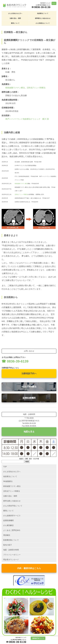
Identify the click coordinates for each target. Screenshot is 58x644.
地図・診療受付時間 (11, 550)
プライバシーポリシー (12, 555)
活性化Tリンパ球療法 (36, 88)
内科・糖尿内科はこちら (29, 568)
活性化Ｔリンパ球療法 (21, 194)
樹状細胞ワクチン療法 (15, 88)
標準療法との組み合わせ (43, 18)
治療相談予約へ (29, 373)
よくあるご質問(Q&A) (12, 530)
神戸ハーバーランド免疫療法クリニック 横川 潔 (27, 119)
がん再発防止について (43, 23)
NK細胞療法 (8, 481)
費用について (15, 23)
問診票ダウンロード (11, 560)
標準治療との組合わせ (12, 501)
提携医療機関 (29, 398)
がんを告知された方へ (15, 13)
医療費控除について (11, 540)
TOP (5, 467)
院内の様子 (8, 545)
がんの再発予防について (13, 506)
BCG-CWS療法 (29, 387)
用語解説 (7, 535)
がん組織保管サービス (12, 516)
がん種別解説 (8, 525)
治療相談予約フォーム (38, 638)
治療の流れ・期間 (15, 18)
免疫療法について (43, 13)
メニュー (54, 3)
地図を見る (29, 432)
